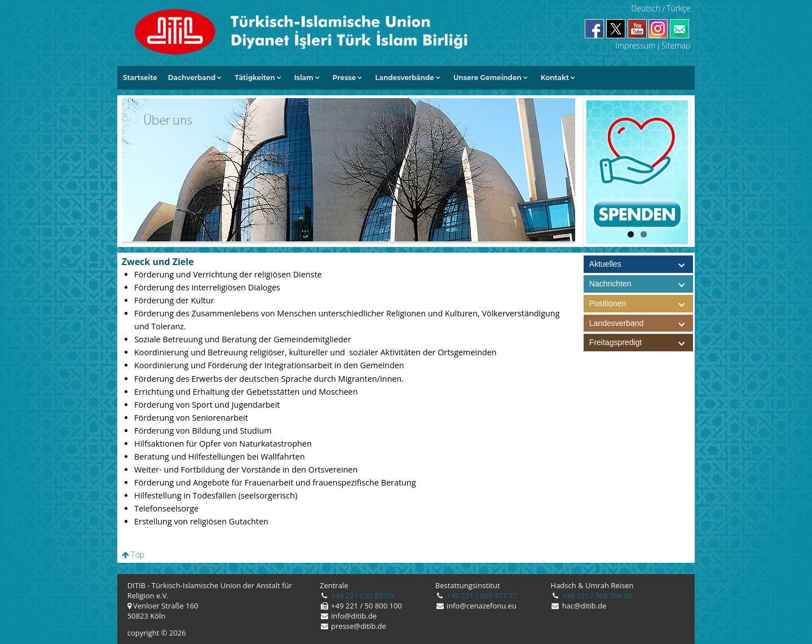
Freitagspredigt (641, 343)
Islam (304, 78)
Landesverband (641, 323)
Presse (345, 78)
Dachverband (192, 78)
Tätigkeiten (255, 78)
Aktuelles (605, 264)
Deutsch (646, 8)
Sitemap (676, 45)
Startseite (140, 78)
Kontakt (555, 78)
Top (133, 555)
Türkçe (678, 8)
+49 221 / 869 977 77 (481, 596)
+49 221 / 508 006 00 (596, 596)
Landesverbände (405, 78)
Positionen (641, 304)
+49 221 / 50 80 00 (361, 596)
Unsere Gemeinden (487, 78)
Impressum (635, 45)
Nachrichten (610, 284)
